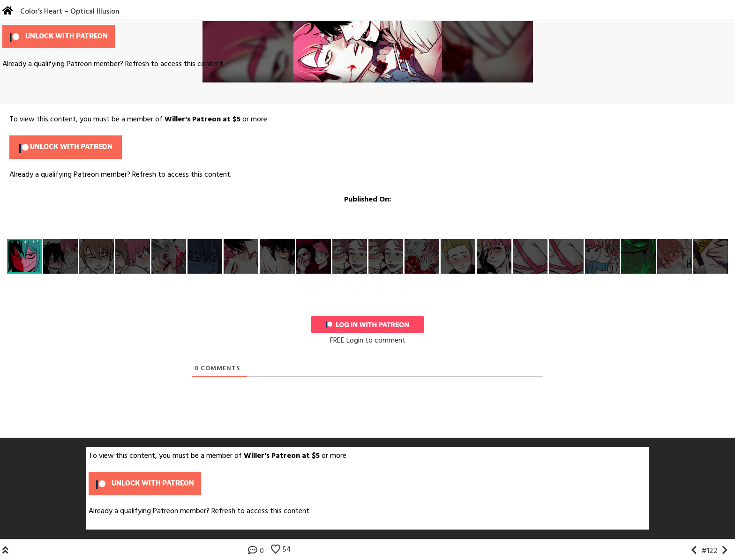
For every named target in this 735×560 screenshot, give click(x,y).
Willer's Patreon (193, 119)
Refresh (137, 64)
